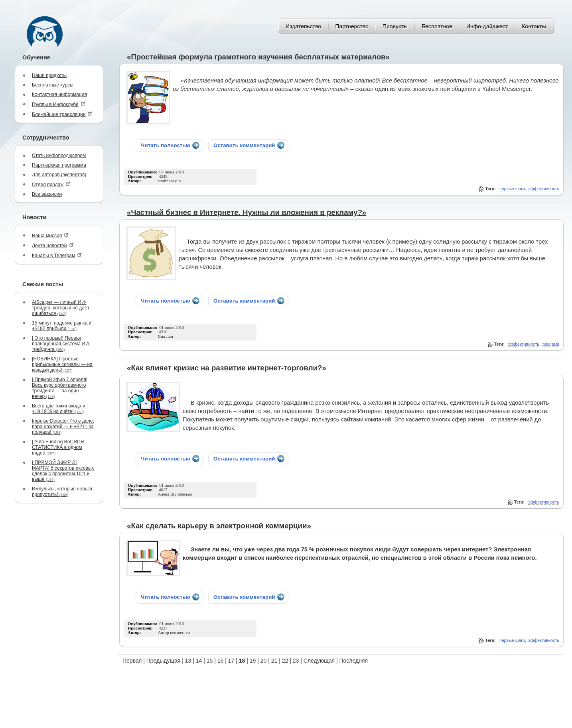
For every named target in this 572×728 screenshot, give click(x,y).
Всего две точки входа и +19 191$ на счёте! (59, 409)
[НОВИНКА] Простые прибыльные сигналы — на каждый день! (62, 364)
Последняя (354, 661)
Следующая (319, 661)
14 (199, 661)
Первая (132, 661)
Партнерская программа (59, 165)
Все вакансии (47, 194)
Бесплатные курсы (53, 85)
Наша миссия (50, 235)
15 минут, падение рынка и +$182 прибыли (62, 326)
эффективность (544, 189)
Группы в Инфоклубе (59, 104)
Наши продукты (49, 75)
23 (296, 661)
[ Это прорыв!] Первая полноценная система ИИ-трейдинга (61, 344)
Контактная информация (59, 94)
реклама (551, 344)
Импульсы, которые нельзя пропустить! (62, 492)
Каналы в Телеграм (57, 255)
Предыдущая (164, 661)
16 (221, 661)
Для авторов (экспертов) (59, 175)
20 (264, 661)
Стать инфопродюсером (59, 155)
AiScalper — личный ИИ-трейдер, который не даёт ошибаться (61, 308)
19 (253, 661)
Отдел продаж (51, 184)
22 (285, 661)
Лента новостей (53, 245)
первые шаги (512, 189)
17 (231, 661)
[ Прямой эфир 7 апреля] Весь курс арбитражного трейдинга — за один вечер (60, 388)
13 (188, 661)
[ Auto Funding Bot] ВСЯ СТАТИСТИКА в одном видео (58, 447)
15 (210, 661)
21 (274, 661)
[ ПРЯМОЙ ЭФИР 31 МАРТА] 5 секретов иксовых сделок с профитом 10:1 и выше (63, 471)
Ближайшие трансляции (62, 114)
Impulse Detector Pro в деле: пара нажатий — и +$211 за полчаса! (63, 427)
